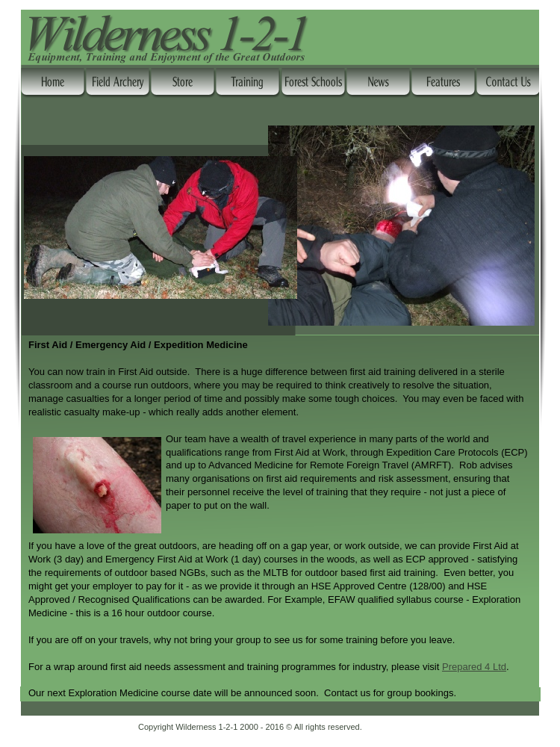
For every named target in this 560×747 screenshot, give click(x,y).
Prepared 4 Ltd (474, 667)
